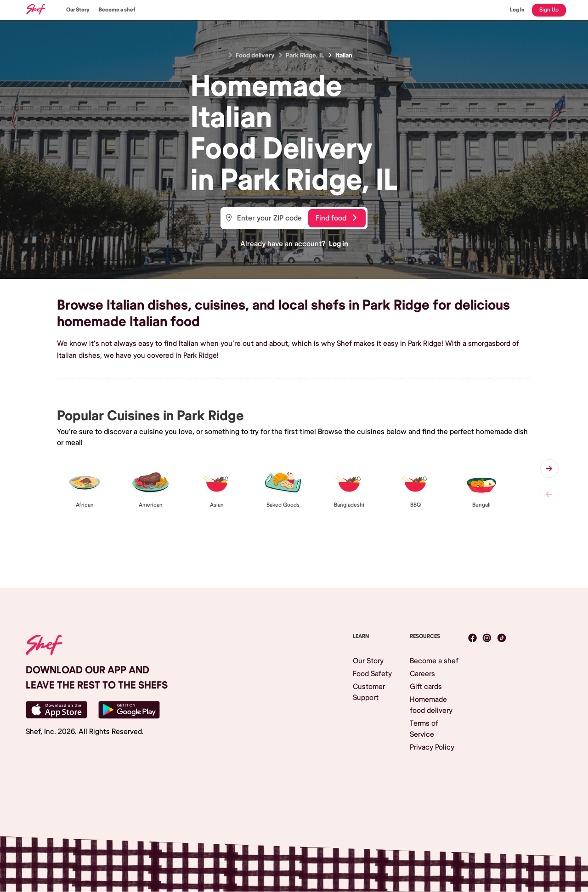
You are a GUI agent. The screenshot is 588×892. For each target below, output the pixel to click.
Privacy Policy (432, 747)
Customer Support (369, 692)
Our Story (78, 10)
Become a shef (117, 10)
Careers (422, 674)
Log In (517, 10)
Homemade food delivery (431, 705)
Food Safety (372, 674)
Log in (339, 244)
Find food (336, 218)
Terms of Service (424, 729)
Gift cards (426, 687)
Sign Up (549, 10)
